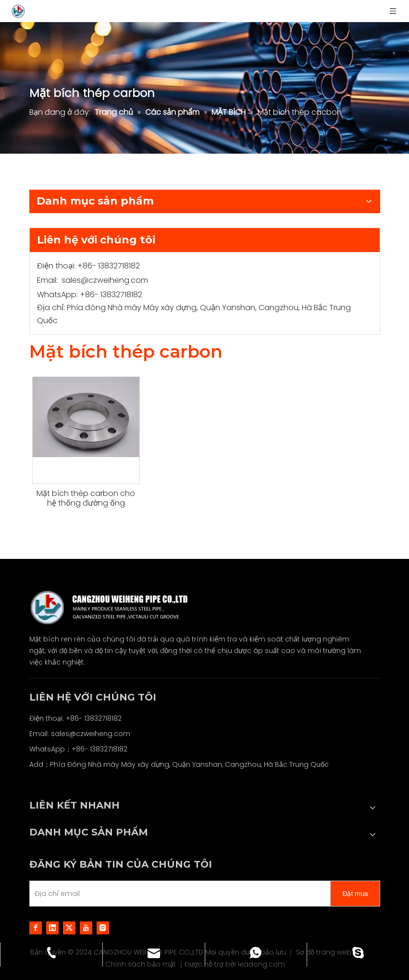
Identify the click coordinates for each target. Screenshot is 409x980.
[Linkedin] (52, 928)
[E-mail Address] (178, 894)
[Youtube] (86, 928)
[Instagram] (103, 928)
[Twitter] (69, 928)
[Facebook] (36, 928)
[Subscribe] (355, 894)
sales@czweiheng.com (105, 280)
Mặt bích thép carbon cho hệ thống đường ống (86, 498)
